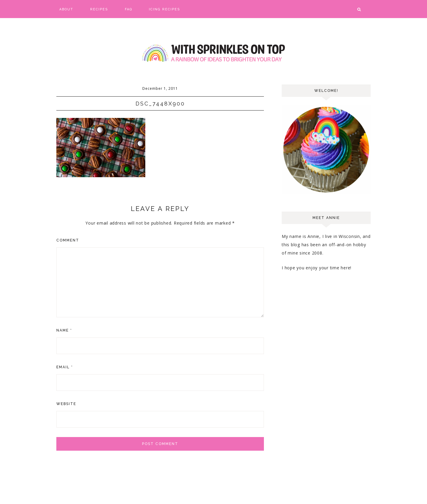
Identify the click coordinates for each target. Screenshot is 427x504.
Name (64, 330)
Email (65, 367)
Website (66, 404)
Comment (68, 240)
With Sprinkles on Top (213, 53)
